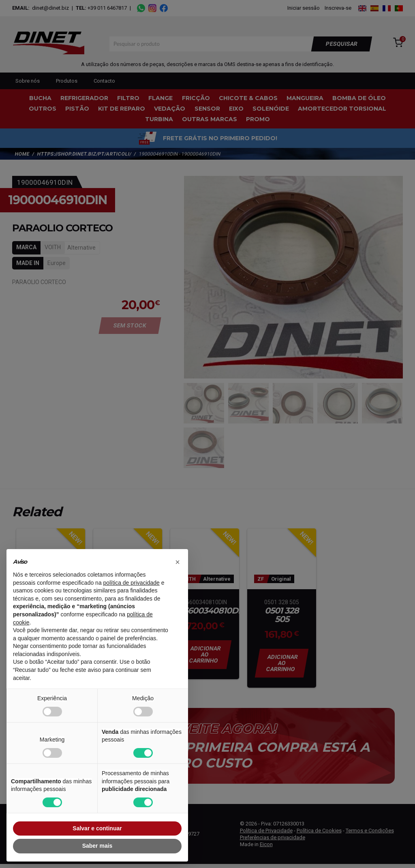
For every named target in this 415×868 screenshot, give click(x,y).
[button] (178, 562)
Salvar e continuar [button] (97, 828)
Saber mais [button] (97, 846)
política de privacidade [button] (132, 583)
